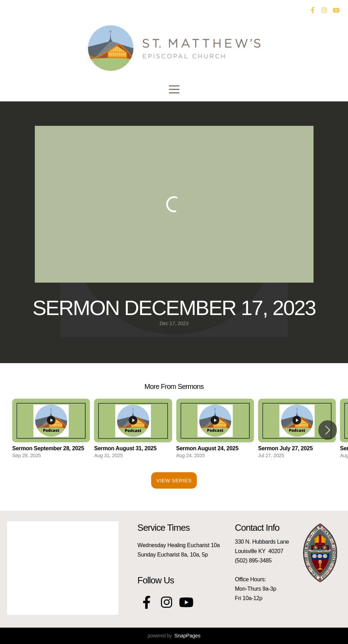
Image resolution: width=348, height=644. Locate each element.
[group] (51, 430)
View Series (174, 480)
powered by (174, 636)
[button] (328, 430)
